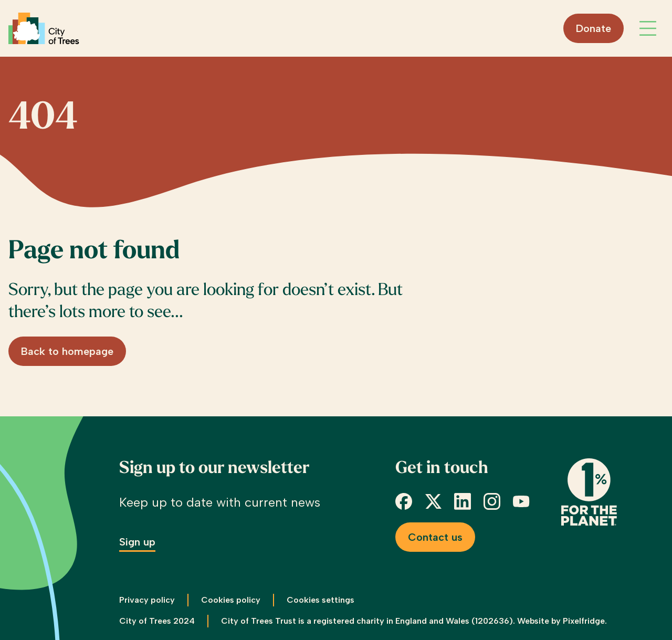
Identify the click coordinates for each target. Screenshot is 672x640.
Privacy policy (147, 600)
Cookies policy (231, 600)
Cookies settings (321, 600)
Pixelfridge (584, 621)
